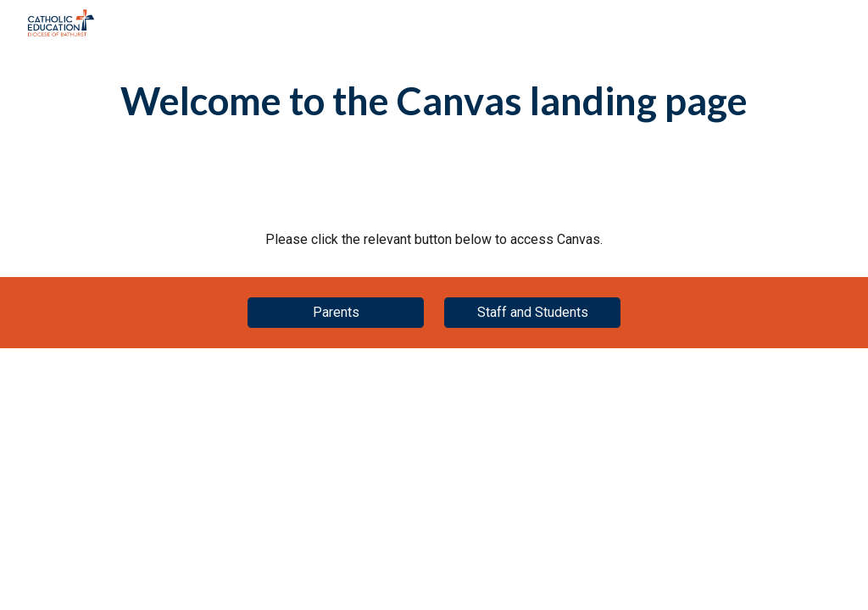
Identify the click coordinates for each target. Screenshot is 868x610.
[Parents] (336, 312)
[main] (434, 101)
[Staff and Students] (533, 312)
